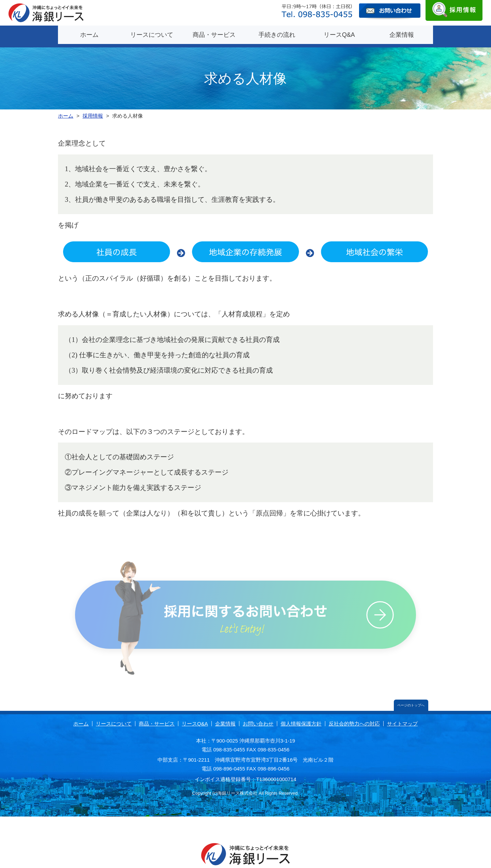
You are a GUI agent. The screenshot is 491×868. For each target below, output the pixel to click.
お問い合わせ (258, 720)
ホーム (89, 34)
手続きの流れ (277, 34)
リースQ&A (339, 34)
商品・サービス (214, 34)
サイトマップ (402, 720)
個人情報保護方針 (301, 720)
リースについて (152, 34)
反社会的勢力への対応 (354, 720)
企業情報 (402, 34)
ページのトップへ (410, 701)
